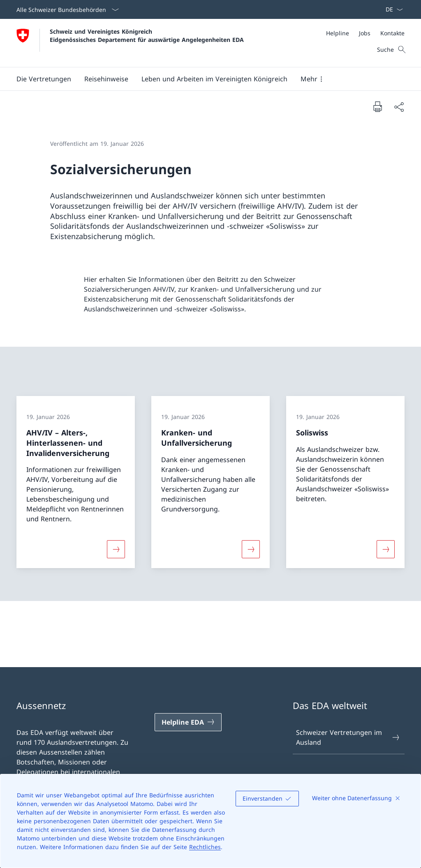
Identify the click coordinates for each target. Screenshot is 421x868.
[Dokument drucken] (377, 106)
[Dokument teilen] (399, 107)
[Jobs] (365, 33)
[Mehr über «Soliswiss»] (386, 549)
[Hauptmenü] (204, 79)
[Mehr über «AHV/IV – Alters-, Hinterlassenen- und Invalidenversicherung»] (116, 549)
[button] (44, 79)
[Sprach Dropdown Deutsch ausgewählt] (392, 9)
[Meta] (365, 33)
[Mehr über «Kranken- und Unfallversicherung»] (251, 549)
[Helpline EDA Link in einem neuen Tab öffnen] (188, 722)
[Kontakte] (392, 33)
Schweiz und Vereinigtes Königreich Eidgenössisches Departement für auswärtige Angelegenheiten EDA (147, 35)
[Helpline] (338, 33)
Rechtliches (205, 847)
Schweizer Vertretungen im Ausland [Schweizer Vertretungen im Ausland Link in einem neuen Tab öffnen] (348, 737)
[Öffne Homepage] (130, 43)
